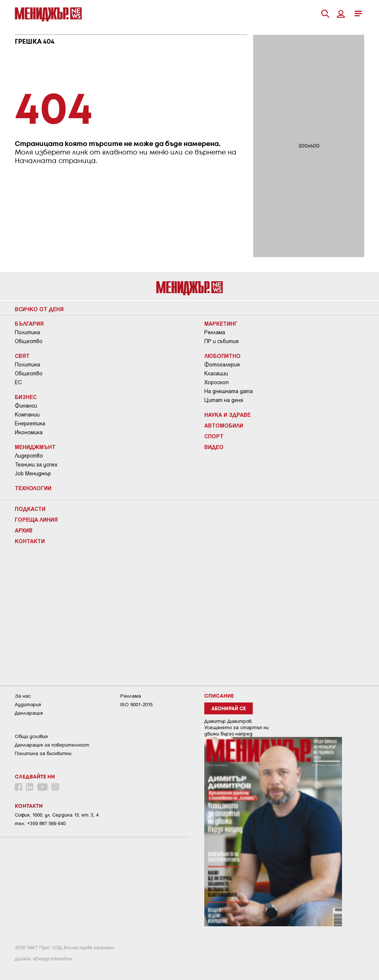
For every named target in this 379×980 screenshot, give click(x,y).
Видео (214, 447)
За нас (23, 696)
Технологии (33, 488)
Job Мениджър (33, 474)
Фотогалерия (222, 365)
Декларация (29, 713)
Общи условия (31, 736)
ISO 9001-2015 (136, 705)
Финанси (26, 406)
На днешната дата (229, 391)
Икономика (29, 432)
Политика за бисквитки (43, 753)
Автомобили (224, 425)
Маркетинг (221, 323)
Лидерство (29, 456)
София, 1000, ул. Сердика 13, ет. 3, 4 (57, 815)
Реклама (215, 332)
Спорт (214, 436)
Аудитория (28, 705)
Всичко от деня (39, 309)
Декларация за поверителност (52, 745)
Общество (29, 341)
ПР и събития (222, 341)
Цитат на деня (224, 400)
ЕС (18, 382)
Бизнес (26, 397)
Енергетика (30, 423)
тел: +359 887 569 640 (40, 823)
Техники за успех (36, 465)
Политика (27, 332)
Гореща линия (36, 519)
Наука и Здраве (227, 415)
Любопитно (222, 356)
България (29, 323)
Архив (24, 530)
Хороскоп (217, 382)
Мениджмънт (35, 447)
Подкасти (30, 509)
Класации (216, 373)
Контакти (30, 541)
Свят (22, 356)
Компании (27, 415)
